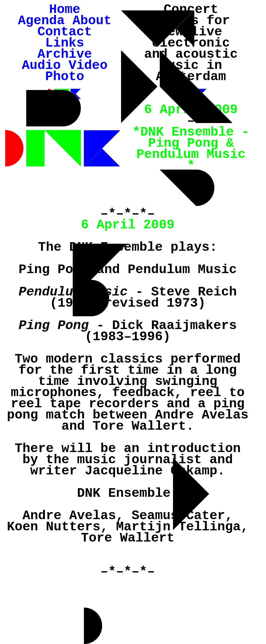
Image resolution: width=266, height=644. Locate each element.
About (92, 21)
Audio (41, 65)
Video (88, 65)
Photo (65, 77)
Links (65, 43)
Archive (65, 54)
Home (65, 9)
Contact (65, 32)
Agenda (41, 21)
